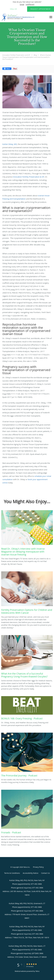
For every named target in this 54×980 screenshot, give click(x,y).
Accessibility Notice (31, 873)
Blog (35, 55)
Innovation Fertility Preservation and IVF (16, 55)
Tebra (37, 971)
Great (22, 4)
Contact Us (45, 873)
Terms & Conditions (12, 873)
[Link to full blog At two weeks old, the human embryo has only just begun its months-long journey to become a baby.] (27, 755)
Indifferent (30, 4)
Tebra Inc (27, 867)
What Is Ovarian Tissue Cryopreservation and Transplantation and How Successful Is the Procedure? (27, 57)
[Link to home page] (24, 17)
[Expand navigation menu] (51, 17)
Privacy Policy (38, 867)
